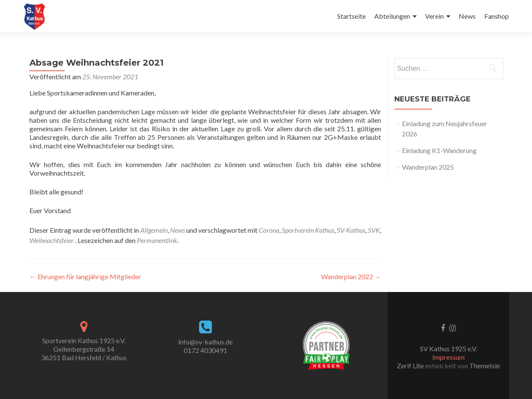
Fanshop (497, 16)
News (467, 16)
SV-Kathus (351, 230)
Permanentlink (157, 240)
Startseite (351, 16)
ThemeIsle (485, 366)
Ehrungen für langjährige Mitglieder (85, 276)
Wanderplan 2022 (351, 276)
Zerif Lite (411, 366)
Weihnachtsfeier (52, 240)
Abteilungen (392, 16)
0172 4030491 (205, 350)
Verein (434, 16)
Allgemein (154, 230)
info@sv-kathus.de (205, 342)
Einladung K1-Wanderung (439, 150)
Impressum (448, 357)
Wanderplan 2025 (428, 167)
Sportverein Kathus (308, 230)
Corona (269, 230)
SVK (374, 230)
